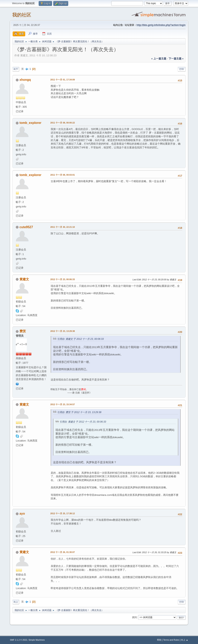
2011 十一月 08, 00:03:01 (63, 175)
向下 (16, 69)
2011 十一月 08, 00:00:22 (63, 123)
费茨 (23, 331)
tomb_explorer (30, 123)
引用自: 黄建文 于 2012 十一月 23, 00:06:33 (80, 339)
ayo (22, 514)
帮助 (159, 640)
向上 (16, 602)
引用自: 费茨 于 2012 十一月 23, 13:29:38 (79, 412)
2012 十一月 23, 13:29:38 (63, 331)
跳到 (134, 617)
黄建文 (24, 279)
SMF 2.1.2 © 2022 (19, 640)
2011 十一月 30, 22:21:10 (63, 227)
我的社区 (22, 15)
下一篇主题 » (176, 59)
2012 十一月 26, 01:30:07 (63, 552)
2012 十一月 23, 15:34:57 (63, 404)
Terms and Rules (171, 640)
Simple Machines (37, 640)
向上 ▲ (185, 640)
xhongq (25, 80)
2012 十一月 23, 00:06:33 (63, 279)
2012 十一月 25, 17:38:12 (63, 513)
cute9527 (26, 227)
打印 (182, 69)
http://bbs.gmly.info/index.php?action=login (161, 25)
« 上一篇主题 (159, 59)
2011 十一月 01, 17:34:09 (63, 80)
